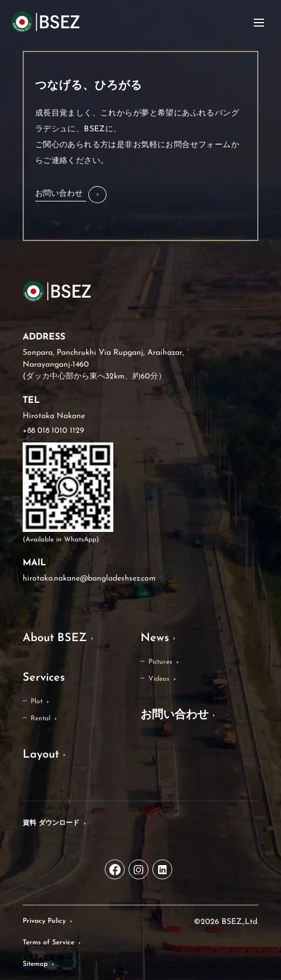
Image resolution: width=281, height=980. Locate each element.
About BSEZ (55, 638)
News (155, 638)
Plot (37, 702)
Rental (41, 719)
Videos (159, 679)
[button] (71, 195)
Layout (41, 755)
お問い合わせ (174, 715)
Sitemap (35, 964)
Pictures (160, 662)
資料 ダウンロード (51, 823)
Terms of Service (48, 943)
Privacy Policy (44, 921)
